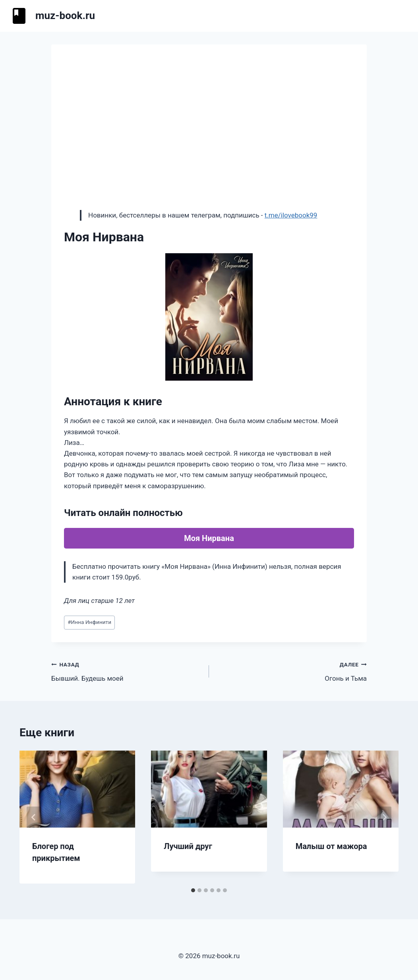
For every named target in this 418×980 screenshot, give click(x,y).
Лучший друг (188, 846)
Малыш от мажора (331, 846)
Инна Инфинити (89, 622)
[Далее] (384, 817)
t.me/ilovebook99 (291, 215)
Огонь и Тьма (291, 671)
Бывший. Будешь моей (127, 671)
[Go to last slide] (34, 817)
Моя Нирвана (209, 538)
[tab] (193, 890)
